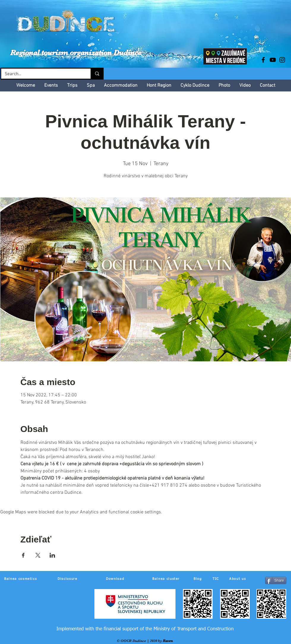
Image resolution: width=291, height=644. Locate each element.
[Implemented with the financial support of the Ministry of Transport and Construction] (145, 629)
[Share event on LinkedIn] (52, 555)
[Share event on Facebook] (23, 555)
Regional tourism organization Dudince (76, 52)
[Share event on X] (38, 555)
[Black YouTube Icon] (273, 60)
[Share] (276, 580)
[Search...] (41, 74)
